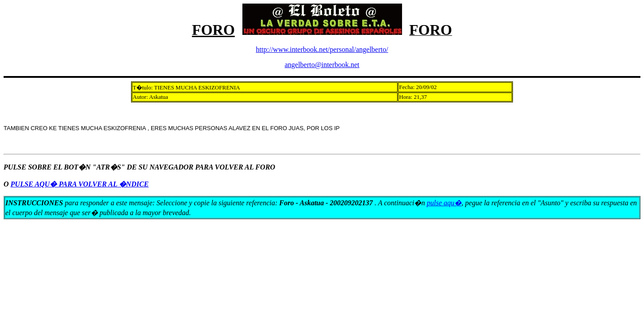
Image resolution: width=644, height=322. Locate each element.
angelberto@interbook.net (322, 65)
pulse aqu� (444, 203)
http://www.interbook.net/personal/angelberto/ (322, 49)
